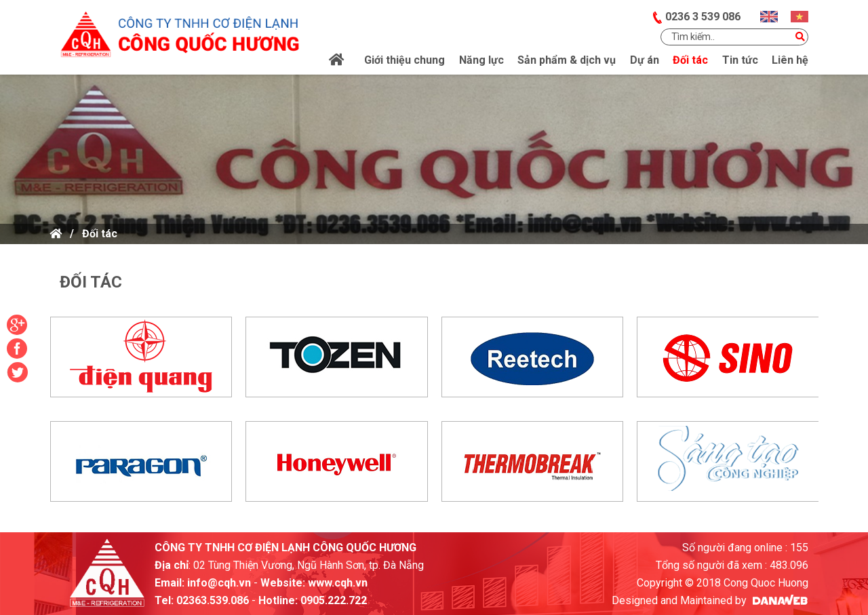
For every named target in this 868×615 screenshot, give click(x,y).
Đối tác (100, 234)
